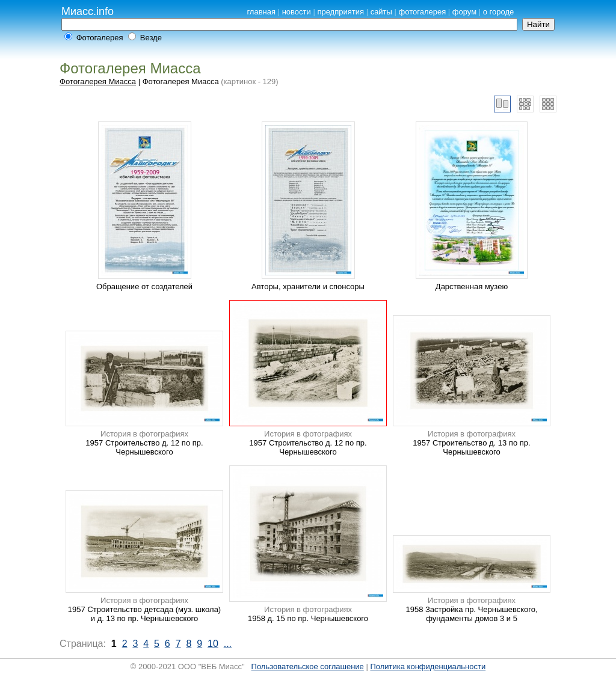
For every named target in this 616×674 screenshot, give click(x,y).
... (228, 644)
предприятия (340, 12)
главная (261, 12)
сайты (381, 12)
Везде (151, 38)
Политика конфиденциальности (428, 666)
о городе (499, 12)
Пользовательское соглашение (308, 666)
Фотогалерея (100, 38)
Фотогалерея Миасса (98, 81)
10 (213, 644)
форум (464, 12)
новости (297, 12)
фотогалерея (423, 12)
